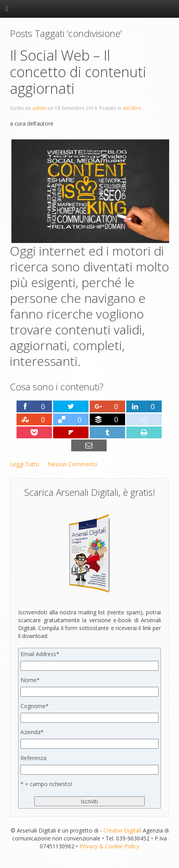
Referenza (33, 758)
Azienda (32, 732)
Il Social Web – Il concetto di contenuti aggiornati (78, 72)
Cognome (35, 706)
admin (39, 108)
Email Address (40, 654)
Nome (30, 680)
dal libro (132, 108)
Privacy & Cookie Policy (109, 846)
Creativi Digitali (122, 830)
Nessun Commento (73, 464)
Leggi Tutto (25, 464)
